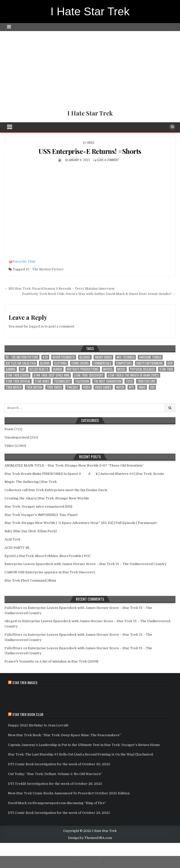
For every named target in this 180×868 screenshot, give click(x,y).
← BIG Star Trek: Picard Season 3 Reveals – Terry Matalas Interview (59, 289)
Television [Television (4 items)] (82, 381)
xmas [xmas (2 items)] (142, 387)
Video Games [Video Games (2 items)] (103, 387)
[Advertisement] (90, 69)
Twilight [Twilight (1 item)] (73, 387)
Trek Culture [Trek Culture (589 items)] (146, 381)
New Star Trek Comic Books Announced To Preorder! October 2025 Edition (69, 793)
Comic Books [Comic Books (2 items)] (80, 363)
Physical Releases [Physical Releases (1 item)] (142, 369)
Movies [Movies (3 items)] (108, 369)
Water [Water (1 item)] (120, 387)
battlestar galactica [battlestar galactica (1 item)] (21, 363)
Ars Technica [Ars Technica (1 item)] (126, 357)
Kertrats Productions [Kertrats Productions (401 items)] (83, 369)
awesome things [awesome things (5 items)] (150, 357)
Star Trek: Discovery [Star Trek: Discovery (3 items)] (89, 375)
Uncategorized (17, 437)
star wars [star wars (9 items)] (42, 381)
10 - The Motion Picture (45, 269)
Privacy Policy (90, 862)
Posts (9, 429)
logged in (36, 326)
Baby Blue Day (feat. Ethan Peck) (31, 531)
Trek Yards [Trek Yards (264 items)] (54, 387)
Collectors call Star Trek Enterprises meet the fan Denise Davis (56, 490)
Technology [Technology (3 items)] (62, 381)
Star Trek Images (25, 682)
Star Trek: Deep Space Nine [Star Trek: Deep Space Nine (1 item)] (52, 375)
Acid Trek (12, 539)
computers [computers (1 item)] (124, 363)
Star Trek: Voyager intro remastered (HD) (38, 507)
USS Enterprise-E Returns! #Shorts (90, 151)
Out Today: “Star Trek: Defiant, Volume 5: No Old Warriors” (55, 774)
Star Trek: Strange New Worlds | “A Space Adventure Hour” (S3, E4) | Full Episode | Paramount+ (81, 523)
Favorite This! (24, 261)
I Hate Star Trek (90, 11)
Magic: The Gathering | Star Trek (31, 482)
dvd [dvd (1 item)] (170, 363)
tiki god (11, 621)
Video (91, 142)
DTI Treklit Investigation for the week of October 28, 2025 (55, 784)
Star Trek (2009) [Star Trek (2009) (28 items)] (17, 375)
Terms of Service (62, 862)
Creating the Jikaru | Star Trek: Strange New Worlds (47, 498)
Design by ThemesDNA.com (90, 838)
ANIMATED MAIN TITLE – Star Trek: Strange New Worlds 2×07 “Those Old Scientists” (74, 465)
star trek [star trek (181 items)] (166, 369)
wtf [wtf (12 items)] (131, 387)
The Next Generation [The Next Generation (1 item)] (107, 381)
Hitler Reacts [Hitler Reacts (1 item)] (39, 369)
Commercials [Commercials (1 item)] (102, 363)
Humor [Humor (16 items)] (58, 369)
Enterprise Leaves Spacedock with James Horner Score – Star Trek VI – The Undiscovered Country (86, 564)
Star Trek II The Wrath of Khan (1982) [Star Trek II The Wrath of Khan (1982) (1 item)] (133, 375)
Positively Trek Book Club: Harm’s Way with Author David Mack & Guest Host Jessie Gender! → (99, 294)
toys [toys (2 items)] (129, 381)
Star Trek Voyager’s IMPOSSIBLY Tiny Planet (41, 515)
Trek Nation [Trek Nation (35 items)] (34, 387)
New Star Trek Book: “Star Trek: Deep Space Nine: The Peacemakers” (65, 735)
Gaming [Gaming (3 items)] (11, 369)
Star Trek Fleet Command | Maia (30, 580)
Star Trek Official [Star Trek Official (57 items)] (18, 381)
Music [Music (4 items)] (121, 369)
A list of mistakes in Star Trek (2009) (69, 661)
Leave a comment (108, 160)
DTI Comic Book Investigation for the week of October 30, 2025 (59, 764)
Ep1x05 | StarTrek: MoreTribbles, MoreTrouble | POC (48, 556)
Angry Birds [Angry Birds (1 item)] (103, 357)
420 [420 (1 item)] (45, 357)
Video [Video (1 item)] (87, 387)
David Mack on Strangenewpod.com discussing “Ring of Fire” (57, 803)
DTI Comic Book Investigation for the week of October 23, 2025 (59, 813)
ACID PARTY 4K (17, 548)
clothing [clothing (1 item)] (61, 363)
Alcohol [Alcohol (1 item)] (85, 357)
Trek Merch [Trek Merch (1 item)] (14, 387)
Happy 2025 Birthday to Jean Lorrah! (38, 725)
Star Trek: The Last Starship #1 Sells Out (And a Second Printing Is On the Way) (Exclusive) (81, 754)
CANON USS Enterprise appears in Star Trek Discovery (50, 572)
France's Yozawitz (19, 661)
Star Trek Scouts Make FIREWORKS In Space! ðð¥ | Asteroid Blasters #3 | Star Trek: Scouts (84, 474)
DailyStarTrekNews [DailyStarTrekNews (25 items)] (150, 363)
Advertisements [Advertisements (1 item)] (64, 357)
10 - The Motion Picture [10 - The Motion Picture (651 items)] (22, 357)
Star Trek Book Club (28, 714)
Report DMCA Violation (123, 862)
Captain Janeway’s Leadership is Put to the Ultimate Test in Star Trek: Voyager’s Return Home (84, 745)
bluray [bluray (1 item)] (45, 363)
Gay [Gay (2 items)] (22, 369)
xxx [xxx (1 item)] (152, 387)
